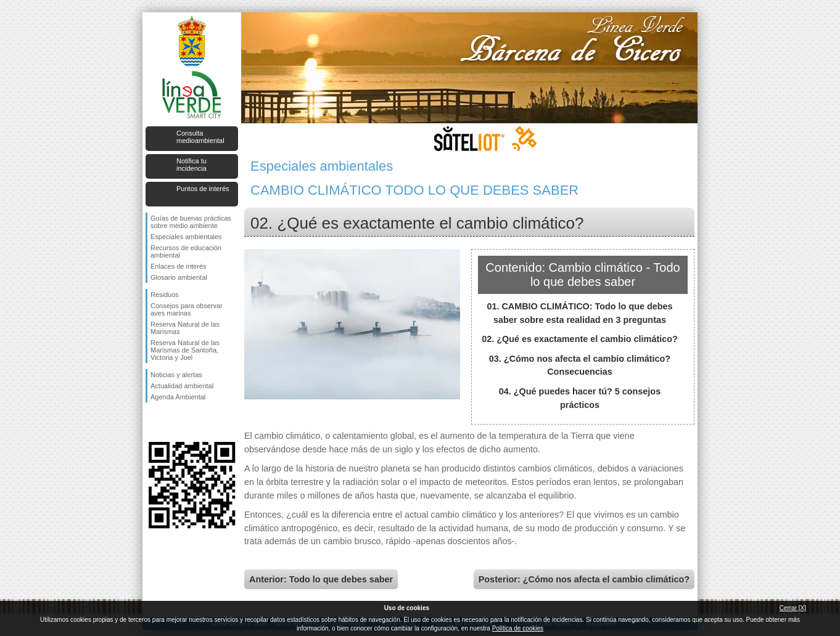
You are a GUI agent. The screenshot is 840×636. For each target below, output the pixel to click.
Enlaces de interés (179, 266)
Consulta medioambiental (200, 137)
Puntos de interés (203, 189)
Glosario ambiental (179, 277)
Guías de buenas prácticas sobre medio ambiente (191, 222)
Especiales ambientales (186, 237)
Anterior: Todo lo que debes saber (321, 579)
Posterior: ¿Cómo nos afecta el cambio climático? (584, 579)
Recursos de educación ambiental (186, 251)
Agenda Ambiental (178, 397)
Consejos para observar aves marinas (187, 309)
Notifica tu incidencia (191, 165)
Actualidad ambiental (182, 386)
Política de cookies (518, 628)
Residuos (165, 295)
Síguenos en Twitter (173, 422)
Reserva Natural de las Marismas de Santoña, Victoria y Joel (185, 350)
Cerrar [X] (793, 608)
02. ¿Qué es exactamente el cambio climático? (580, 339)
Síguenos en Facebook (153, 422)
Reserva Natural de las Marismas (185, 328)
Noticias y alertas (176, 375)
